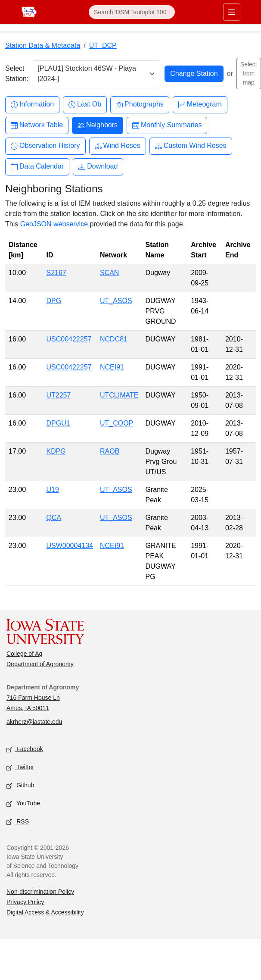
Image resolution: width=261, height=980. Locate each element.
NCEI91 (112, 367)
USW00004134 (70, 546)
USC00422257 (69, 339)
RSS (18, 822)
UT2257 (58, 395)
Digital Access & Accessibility (45, 912)
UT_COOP (117, 423)
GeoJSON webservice (54, 224)
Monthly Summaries (167, 125)
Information (32, 105)
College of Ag (24, 654)
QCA (54, 518)
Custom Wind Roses (191, 146)
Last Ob (85, 105)
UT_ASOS (116, 301)
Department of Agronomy (40, 664)
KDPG (56, 451)
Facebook (25, 749)
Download (98, 167)
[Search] (132, 12)
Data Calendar (37, 167)
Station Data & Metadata (43, 45)
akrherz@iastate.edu (34, 722)
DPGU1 (58, 423)
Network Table (37, 125)
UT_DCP (103, 45)
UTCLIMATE (119, 395)
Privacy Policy (25, 902)
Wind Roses (118, 146)
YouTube (23, 803)
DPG (54, 301)
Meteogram (200, 105)
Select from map (249, 73)
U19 (52, 490)
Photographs (140, 105)
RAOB (110, 451)
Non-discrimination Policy (40, 892)
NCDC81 (114, 339)
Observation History (45, 146)
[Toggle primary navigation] (232, 12)
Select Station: (17, 74)
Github (20, 785)
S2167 (56, 273)
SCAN (109, 273)
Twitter (20, 767)
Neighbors (98, 125)
